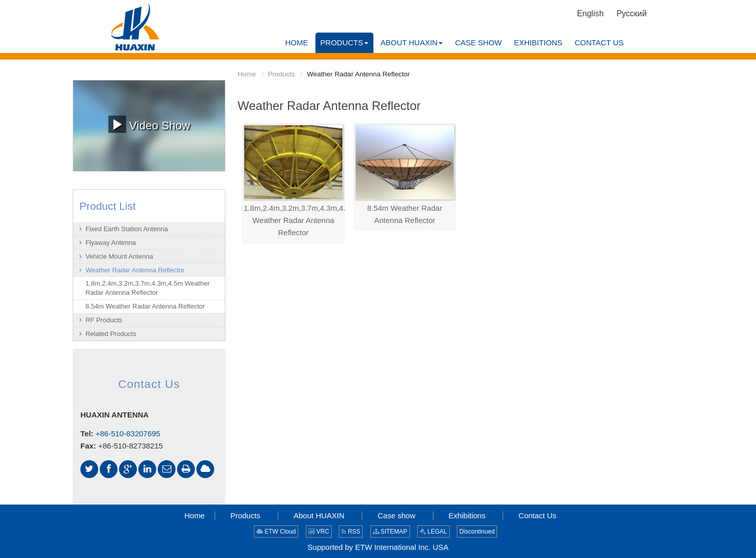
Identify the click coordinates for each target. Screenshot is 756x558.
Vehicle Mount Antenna (119, 256)
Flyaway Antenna (111, 243)
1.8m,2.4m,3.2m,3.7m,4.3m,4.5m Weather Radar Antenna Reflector (293, 220)
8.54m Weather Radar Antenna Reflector (405, 214)
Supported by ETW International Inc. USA (378, 547)
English (590, 13)
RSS (351, 532)
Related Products (111, 334)
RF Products (104, 320)
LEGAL (433, 532)
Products (282, 74)
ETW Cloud (276, 532)
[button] (344, 43)
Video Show (149, 124)
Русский (632, 13)
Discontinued (477, 532)
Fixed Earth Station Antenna (127, 229)
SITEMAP (390, 532)
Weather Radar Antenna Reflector (135, 270)
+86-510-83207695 (128, 434)
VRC (319, 532)
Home (247, 74)
